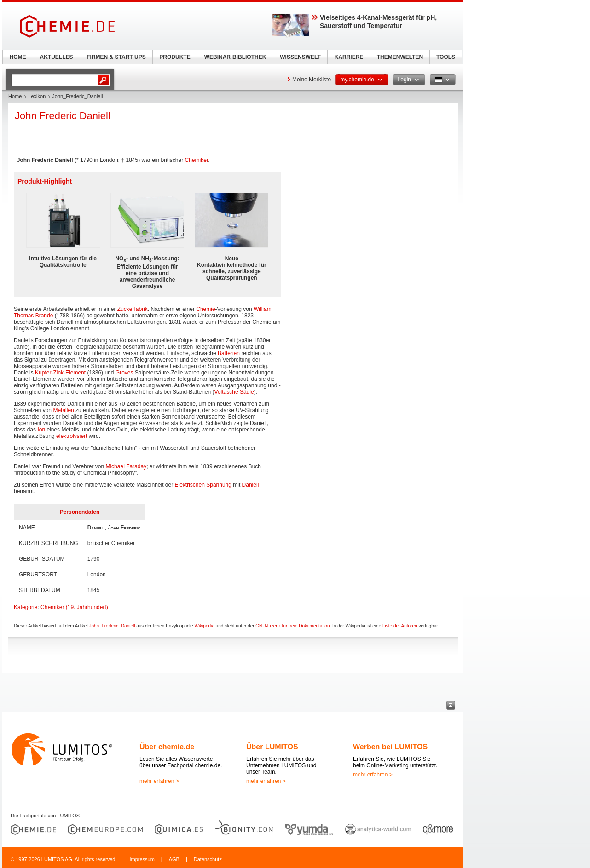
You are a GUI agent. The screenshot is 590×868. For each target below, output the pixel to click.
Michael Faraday (126, 466)
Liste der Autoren (400, 626)
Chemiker (197, 160)
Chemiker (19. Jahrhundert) (74, 607)
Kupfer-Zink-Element (60, 373)
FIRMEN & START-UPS (116, 57)
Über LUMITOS (272, 747)
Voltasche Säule (234, 392)
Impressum (142, 859)
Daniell (251, 485)
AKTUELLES (57, 57)
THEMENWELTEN (400, 57)
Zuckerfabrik (133, 309)
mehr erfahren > (159, 781)
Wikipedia (204, 626)
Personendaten (80, 512)
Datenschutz (208, 859)
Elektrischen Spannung (203, 485)
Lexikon (37, 96)
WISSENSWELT (300, 57)
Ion (41, 430)
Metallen (63, 410)
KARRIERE (349, 57)
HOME (18, 57)
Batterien (229, 353)
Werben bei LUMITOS (390, 747)
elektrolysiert (72, 436)
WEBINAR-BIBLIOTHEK (235, 57)
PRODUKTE (175, 57)
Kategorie (26, 607)
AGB (174, 859)
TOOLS (446, 57)
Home (15, 96)
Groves (124, 373)
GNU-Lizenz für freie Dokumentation (292, 626)
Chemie (205, 309)
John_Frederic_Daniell (112, 626)
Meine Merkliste (312, 80)
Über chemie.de (167, 747)
